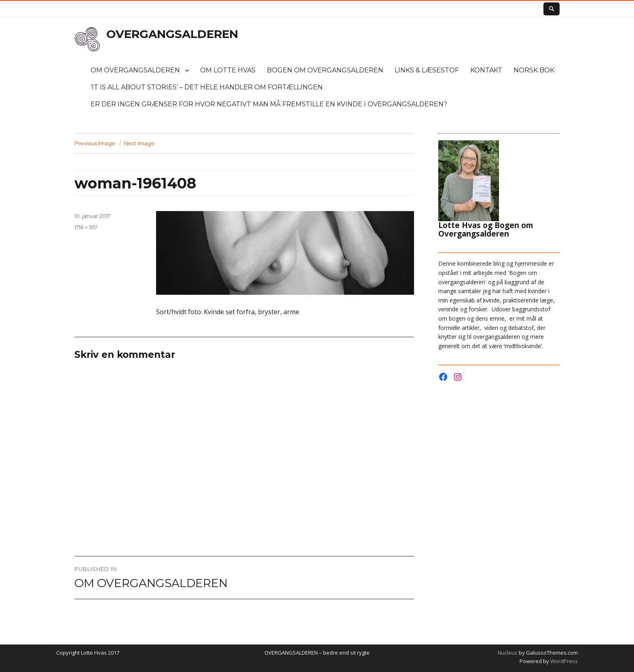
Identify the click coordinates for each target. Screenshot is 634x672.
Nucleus (508, 653)
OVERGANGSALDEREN (172, 34)
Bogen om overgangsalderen (325, 70)
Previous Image (95, 143)
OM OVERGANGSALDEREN (135, 70)
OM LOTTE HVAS (228, 70)
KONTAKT (486, 70)
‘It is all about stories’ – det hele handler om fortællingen (207, 87)
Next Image (139, 143)
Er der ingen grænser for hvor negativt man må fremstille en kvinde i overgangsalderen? (269, 104)
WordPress (563, 661)
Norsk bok (534, 70)
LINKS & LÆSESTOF (427, 70)
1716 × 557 (86, 227)
